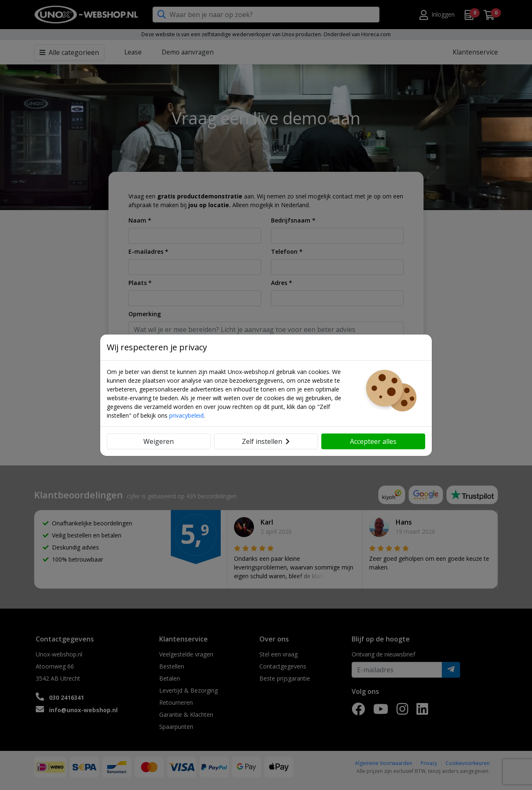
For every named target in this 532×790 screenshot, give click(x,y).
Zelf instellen (266, 441)
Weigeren (159, 441)
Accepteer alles (373, 441)
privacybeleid (186, 415)
